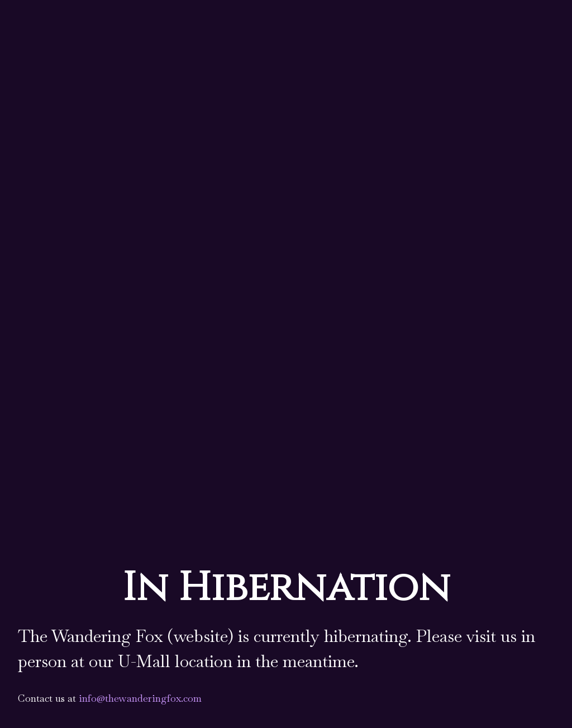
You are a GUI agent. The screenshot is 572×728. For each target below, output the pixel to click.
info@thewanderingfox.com (140, 698)
